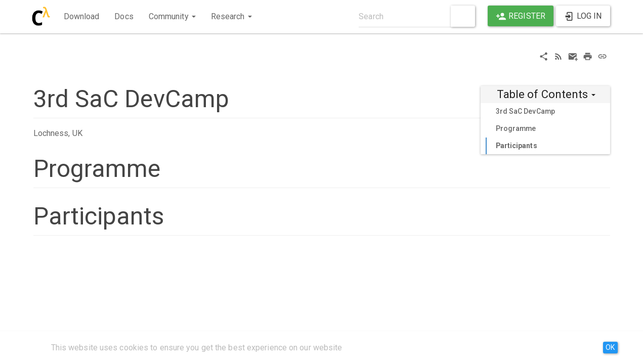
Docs (124, 16)
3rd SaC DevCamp (526, 111)
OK (610, 347)
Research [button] (231, 16)
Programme (516, 128)
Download (82, 16)
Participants (517, 146)
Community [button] (172, 16)
